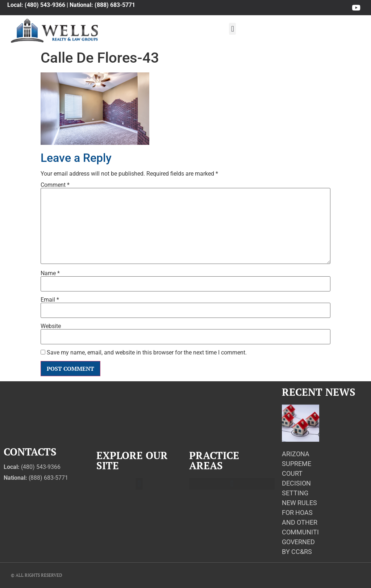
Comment (55, 185)
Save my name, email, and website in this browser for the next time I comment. (147, 353)
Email (50, 300)
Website (51, 326)
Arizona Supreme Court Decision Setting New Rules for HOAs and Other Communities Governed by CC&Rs (304, 503)
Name (50, 273)
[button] (232, 29)
